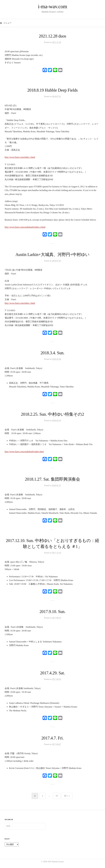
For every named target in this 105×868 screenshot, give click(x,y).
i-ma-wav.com (52, 6)
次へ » (67, 796)
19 (57, 796)
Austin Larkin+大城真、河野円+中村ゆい (52, 255)
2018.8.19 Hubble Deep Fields (53, 90)
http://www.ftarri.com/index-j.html (20, 157)
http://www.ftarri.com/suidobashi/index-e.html (25, 227)
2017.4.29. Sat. (52, 673)
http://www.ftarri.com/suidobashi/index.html (24, 452)
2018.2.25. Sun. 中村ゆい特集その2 (52, 414)
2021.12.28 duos (52, 36)
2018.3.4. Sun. (53, 353)
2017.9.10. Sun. (52, 612)
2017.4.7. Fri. (53, 738)
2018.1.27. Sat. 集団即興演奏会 (52, 479)
